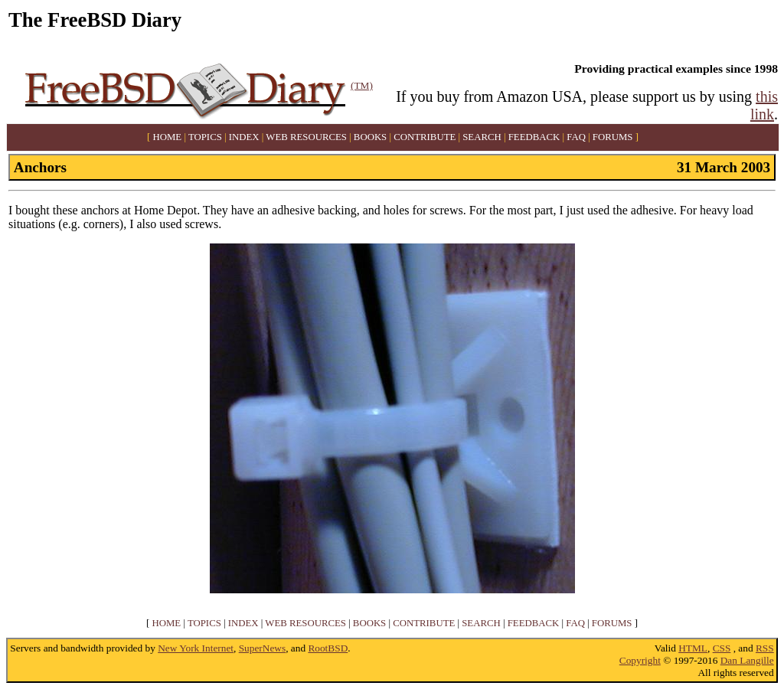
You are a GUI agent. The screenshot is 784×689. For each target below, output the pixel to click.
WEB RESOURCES (306, 137)
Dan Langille (747, 660)
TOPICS (205, 137)
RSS (765, 648)
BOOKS (370, 137)
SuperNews (262, 648)
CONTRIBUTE (425, 137)
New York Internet (196, 648)
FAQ (576, 137)
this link (764, 105)
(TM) (362, 85)
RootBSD (328, 648)
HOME (168, 137)
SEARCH (482, 137)
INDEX (244, 137)
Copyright (640, 660)
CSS (722, 648)
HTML (693, 648)
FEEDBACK (534, 137)
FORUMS (613, 137)
